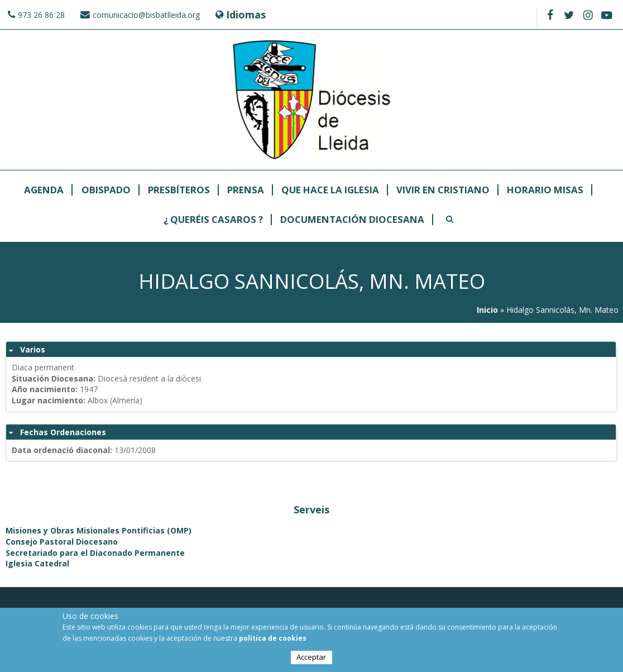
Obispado (106, 190)
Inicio (487, 310)
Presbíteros (179, 190)
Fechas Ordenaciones (63, 432)
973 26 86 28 (41, 15)
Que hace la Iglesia (330, 190)
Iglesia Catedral (37, 563)
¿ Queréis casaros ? (213, 220)
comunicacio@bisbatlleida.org (146, 15)
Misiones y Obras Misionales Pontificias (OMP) (99, 530)
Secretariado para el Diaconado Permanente (95, 553)
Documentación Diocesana (352, 220)
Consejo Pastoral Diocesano (62, 542)
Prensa (246, 190)
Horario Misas (545, 190)
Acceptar (311, 659)
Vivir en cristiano (443, 190)
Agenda (44, 190)
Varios (33, 349)
